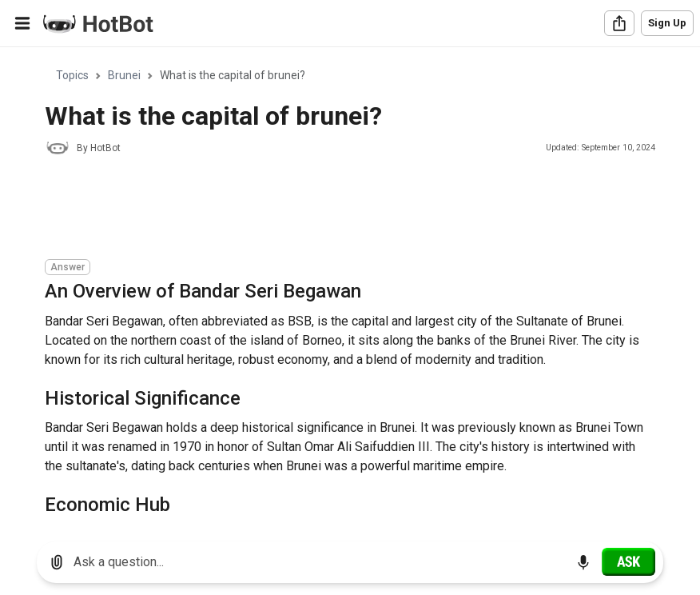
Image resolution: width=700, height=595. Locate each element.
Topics (72, 75)
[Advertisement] (336, 210)
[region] (350, 288)
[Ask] (628, 561)
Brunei (124, 75)
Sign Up (667, 23)
